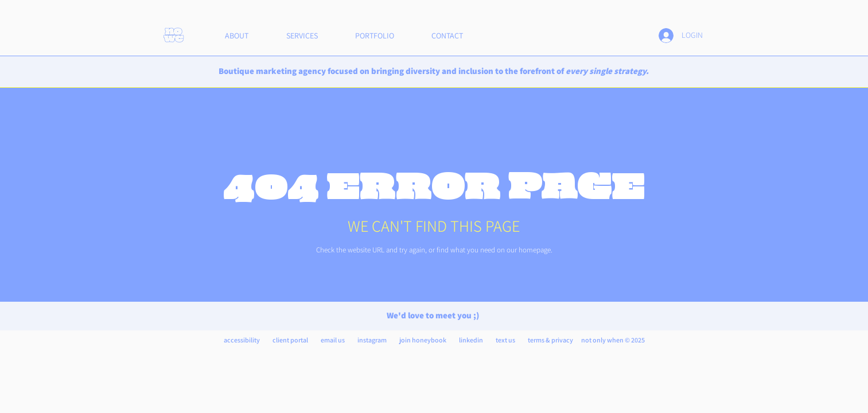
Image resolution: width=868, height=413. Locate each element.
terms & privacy (550, 340)
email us (333, 340)
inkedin (472, 340)
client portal (290, 340)
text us (505, 340)
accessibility (242, 340)
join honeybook (423, 340)
